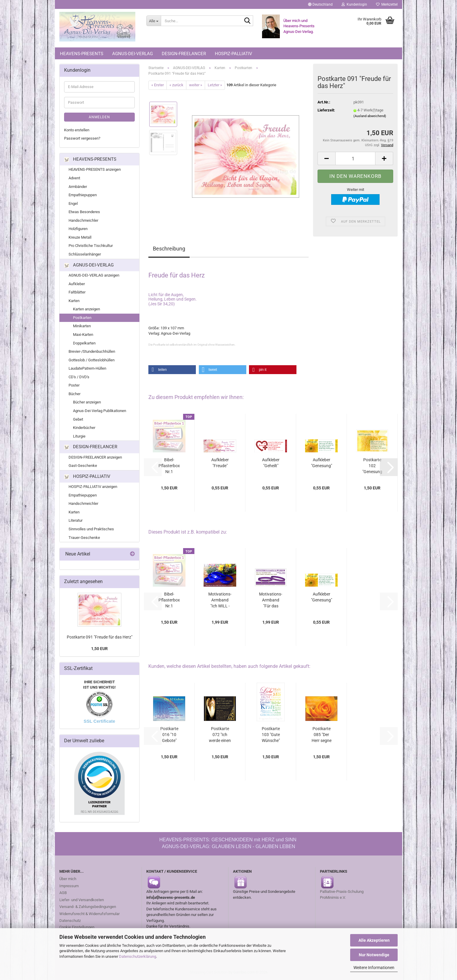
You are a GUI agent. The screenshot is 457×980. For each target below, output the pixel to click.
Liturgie (79, 436)
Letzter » (215, 85)
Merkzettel (387, 4)
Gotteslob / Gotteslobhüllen (92, 360)
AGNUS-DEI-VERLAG (133, 54)
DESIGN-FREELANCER (184, 54)
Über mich (68, 879)
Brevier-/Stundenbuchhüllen (92, 351)
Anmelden (99, 117)
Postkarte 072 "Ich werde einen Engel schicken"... (220, 735)
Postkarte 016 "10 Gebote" (169, 735)
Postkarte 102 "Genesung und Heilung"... (372, 466)
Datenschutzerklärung (138, 956)
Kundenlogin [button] (354, 4)
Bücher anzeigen (87, 402)
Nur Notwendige (374, 955)
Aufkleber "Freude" (220, 463)
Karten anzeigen (87, 309)
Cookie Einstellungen (77, 927)
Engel (73, 203)
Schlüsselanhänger (85, 254)
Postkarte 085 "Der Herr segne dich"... (322, 735)
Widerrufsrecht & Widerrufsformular (89, 914)
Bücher (74, 394)
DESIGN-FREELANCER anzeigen (95, 457)
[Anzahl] (355, 158)
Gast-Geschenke (83, 466)
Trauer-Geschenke (84, 538)
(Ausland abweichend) (370, 116)
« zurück (176, 85)
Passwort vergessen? (82, 138)
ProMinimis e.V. (333, 897)
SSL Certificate (99, 721)
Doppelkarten (84, 343)
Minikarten (82, 326)
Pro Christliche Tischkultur (91, 246)
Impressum (69, 886)
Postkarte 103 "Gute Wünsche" (271, 735)
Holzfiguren (78, 229)
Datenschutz (70, 921)
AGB (63, 893)
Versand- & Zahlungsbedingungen (88, 907)
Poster (74, 385)
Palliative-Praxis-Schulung (342, 892)
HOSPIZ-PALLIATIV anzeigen (93, 487)
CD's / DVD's (79, 377)
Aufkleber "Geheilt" (271, 463)
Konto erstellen (77, 130)
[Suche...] (154, 21)
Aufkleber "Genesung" (322, 463)
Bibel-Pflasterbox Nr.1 (169, 466)
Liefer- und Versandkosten (82, 900)
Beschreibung (169, 249)
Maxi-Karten (83, 335)
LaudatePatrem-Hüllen (87, 368)
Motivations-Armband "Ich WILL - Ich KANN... (220, 600)
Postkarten (82, 318)
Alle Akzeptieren (374, 940)
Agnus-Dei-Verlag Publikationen (100, 411)
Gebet (78, 419)
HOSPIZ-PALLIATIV (234, 54)
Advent (74, 178)
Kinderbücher (84, 428)
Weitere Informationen (374, 968)
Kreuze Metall (80, 237)
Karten (74, 301)
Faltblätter (77, 292)
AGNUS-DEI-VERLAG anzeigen (94, 275)
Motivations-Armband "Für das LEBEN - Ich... (271, 600)
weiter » (196, 85)
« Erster (158, 85)
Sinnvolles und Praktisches (91, 529)
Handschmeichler (83, 220)
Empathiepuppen (83, 195)
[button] (320, 4)
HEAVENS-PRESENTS (82, 54)
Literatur (76, 520)
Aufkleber (77, 284)
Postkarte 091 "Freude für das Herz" (100, 637)
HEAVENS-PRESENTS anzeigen (95, 169)
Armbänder (78, 187)
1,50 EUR (99, 649)
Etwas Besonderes (84, 212)
